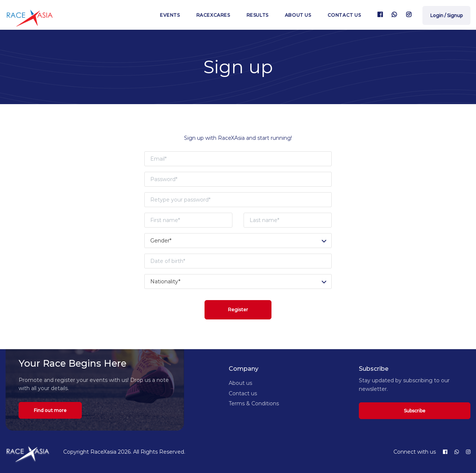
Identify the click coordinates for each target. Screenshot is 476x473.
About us (298, 15)
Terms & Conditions (254, 403)
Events (170, 15)
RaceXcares (213, 15)
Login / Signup (446, 15)
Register (238, 310)
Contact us (344, 15)
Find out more (50, 410)
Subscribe (415, 411)
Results (258, 15)
